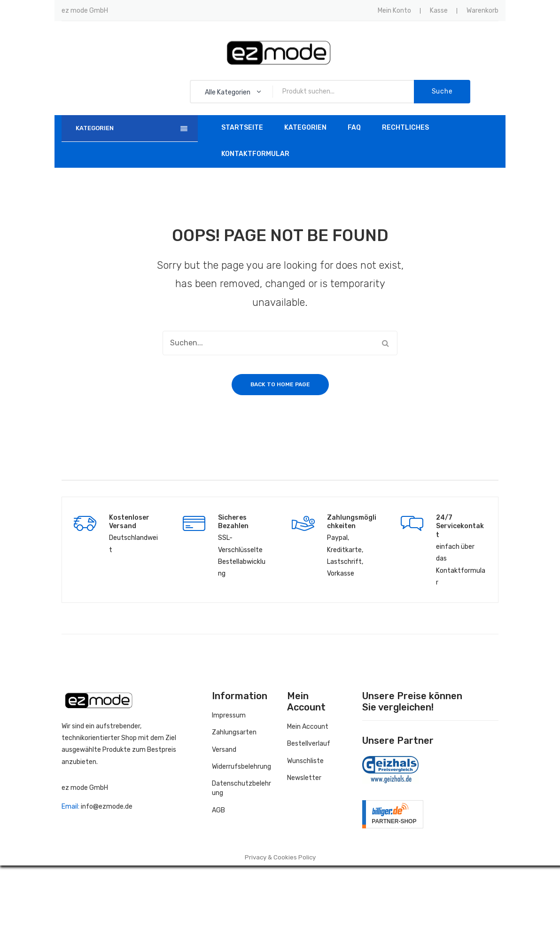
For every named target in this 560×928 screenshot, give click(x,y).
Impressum (229, 715)
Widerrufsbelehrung (241, 767)
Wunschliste (305, 761)
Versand (224, 750)
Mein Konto (394, 11)
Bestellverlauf (309, 744)
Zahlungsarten (234, 732)
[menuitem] (242, 128)
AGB (218, 810)
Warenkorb (482, 11)
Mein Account (308, 727)
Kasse (439, 11)
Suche (442, 91)
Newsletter (304, 778)
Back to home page (280, 384)
